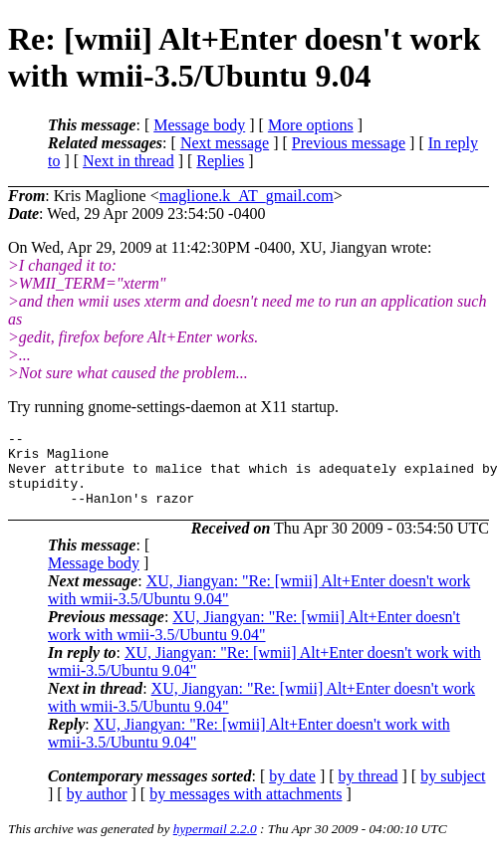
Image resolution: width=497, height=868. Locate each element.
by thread (369, 791)
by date (292, 791)
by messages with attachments (246, 809)
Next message (225, 143)
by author (97, 809)
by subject (453, 791)
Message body (199, 125)
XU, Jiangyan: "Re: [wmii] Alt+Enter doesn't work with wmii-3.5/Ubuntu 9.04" (254, 641)
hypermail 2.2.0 (215, 844)
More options (311, 125)
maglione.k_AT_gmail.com (247, 196)
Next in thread (128, 161)
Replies (220, 161)
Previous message (349, 143)
